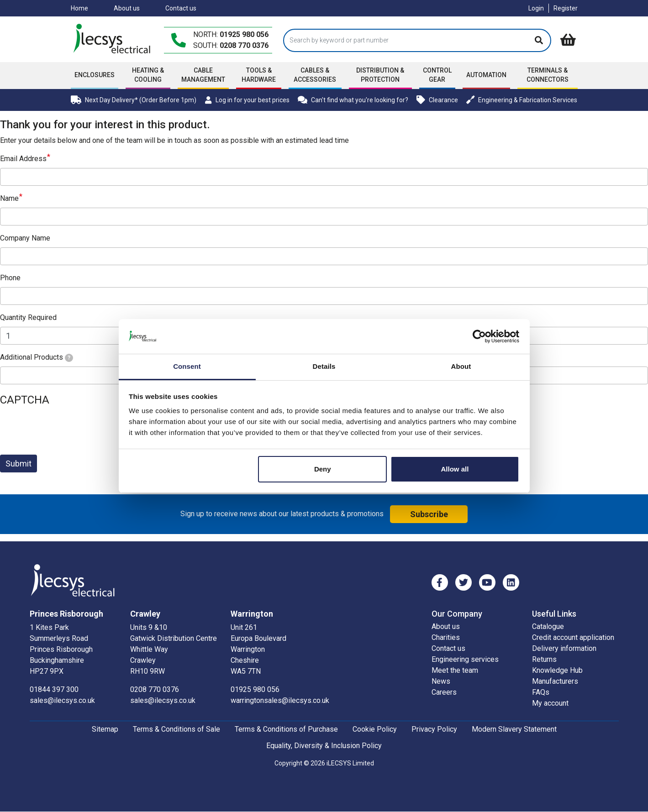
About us (127, 8)
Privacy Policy (434, 729)
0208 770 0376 (244, 45)
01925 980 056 (244, 34)
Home (79, 8)
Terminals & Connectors (548, 75)
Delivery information (564, 648)
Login (536, 8)
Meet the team (455, 670)
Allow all (455, 469)
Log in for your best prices (247, 100)
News (441, 681)
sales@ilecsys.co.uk (62, 700)
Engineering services (465, 659)
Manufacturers (555, 681)
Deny (323, 469)
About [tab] (461, 366)
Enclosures (95, 75)
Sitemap (105, 729)
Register (566, 8)
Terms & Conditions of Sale (176, 729)
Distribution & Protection (380, 75)
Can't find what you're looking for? (353, 100)
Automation (486, 75)
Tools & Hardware (259, 75)
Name (9, 198)
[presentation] (69, 430)
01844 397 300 (54, 689)
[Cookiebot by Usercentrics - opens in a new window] (479, 336)
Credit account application (573, 637)
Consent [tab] (187, 366)
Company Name (25, 238)
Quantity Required (28, 317)
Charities (446, 637)
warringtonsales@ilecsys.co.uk (280, 700)
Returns (544, 659)
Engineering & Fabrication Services (522, 100)
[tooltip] (69, 358)
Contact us (181, 8)
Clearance (437, 100)
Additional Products (37, 357)
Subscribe (429, 514)
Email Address (23, 159)
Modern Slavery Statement (514, 729)
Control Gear (437, 75)
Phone (10, 278)
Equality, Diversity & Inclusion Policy (324, 746)
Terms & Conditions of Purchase (286, 729)
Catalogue (548, 626)
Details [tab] (324, 366)
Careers (444, 692)
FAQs (541, 692)
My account (550, 703)
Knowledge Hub (557, 670)
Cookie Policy (375, 729)
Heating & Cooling (148, 75)
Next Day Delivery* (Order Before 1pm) (134, 100)
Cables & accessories (315, 75)
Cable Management (203, 75)
